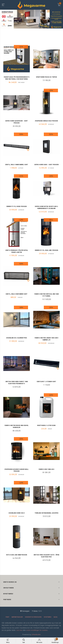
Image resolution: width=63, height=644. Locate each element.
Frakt (7, 617)
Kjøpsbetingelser (17, 617)
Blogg (56, 617)
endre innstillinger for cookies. (37, 630)
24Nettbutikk (36, 634)
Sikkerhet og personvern (33, 617)
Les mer (19, 630)
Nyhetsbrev (48, 617)
